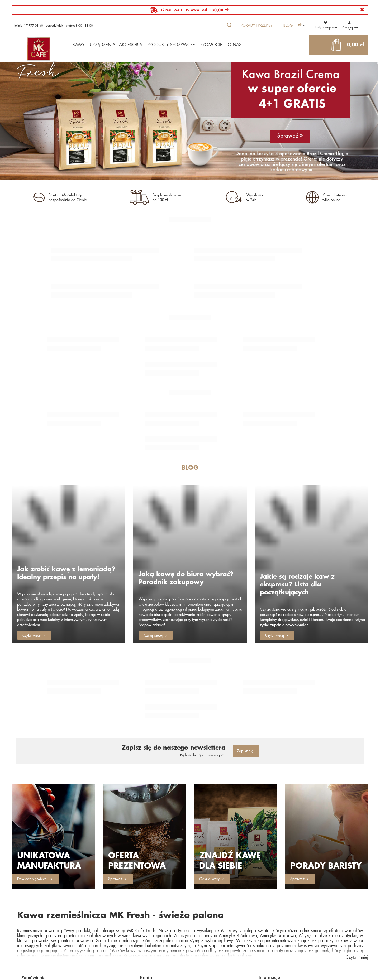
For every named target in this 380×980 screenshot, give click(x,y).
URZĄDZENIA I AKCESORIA (116, 45)
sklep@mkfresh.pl (193, 972)
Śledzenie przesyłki (91, 918)
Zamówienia (34, 907)
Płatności (265, 924)
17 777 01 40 (34, 26)
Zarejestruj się (156, 918)
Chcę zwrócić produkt (94, 925)
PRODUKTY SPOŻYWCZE (171, 45)
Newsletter (154, 943)
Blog (288, 25)
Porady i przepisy (257, 25)
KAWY (79, 45)
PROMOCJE (211, 45)
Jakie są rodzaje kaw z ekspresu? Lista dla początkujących (297, 539)
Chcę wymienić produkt (45, 936)
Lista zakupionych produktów (209, 927)
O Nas (263, 917)
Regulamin (316, 924)
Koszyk (201, 918)
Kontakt (83, 936)
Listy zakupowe (157, 925)
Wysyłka (315, 917)
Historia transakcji (159, 936)
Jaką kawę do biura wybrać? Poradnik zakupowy (186, 533)
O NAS (235, 45)
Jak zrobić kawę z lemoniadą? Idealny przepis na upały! (66, 527)
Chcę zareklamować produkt (43, 927)
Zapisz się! (246, 681)
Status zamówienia (41, 918)
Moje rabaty (205, 936)
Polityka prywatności (273, 931)
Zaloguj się (350, 25)
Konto (146, 907)
